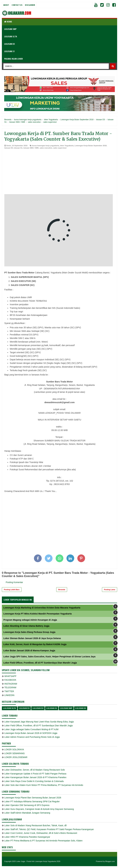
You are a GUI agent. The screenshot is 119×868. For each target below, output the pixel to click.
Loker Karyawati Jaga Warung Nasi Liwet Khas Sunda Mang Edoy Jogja (39, 722)
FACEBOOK (10, 680)
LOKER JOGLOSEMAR (16, 757)
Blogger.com (110, 861)
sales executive (46, 148)
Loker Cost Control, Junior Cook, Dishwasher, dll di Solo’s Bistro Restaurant (41, 833)
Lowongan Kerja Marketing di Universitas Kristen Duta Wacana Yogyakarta (42, 608)
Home (8, 22)
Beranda (62, 590)
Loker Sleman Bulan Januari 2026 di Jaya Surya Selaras (32, 638)
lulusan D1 (24, 708)
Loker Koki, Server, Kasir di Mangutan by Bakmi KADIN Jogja (35, 644)
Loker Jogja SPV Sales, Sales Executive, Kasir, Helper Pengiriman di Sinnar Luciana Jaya (49, 657)
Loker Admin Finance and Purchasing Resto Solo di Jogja (32, 737)
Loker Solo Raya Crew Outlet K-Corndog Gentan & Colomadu (34, 781)
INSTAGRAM (11, 684)
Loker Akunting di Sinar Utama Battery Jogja (26, 626)
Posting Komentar (14, 582)
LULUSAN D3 (9, 44)
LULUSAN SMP (10, 29)
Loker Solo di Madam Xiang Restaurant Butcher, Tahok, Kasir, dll (35, 825)
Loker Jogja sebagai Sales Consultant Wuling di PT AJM (31, 729)
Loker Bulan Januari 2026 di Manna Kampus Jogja (29, 650)
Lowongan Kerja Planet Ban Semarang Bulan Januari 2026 (33, 798)
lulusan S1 (18, 148)
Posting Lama (110, 590)
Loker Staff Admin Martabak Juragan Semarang (27, 813)
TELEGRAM (10, 687)
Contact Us (17, 5)
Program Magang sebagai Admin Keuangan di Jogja (30, 620)
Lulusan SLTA (10, 708)
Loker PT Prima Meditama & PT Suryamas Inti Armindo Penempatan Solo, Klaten (43, 841)
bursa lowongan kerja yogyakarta (46, 146)
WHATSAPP (10, 676)
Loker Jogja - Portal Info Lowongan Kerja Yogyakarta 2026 (38, 861)
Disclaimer (30, 5)
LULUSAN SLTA (11, 36)
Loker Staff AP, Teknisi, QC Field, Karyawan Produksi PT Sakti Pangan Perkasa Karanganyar (49, 829)
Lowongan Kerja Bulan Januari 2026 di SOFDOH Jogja (31, 733)
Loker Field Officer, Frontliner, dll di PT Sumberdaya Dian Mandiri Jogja (40, 663)
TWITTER (9, 691)
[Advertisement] (59, 172)
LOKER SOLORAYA (14, 750)
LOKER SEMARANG (14, 753)
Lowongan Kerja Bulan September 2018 (91, 146)
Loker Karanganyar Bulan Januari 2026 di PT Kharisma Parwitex (35, 777)
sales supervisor (60, 148)
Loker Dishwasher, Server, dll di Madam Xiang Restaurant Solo (35, 770)
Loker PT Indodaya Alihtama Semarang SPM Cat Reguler (32, 801)
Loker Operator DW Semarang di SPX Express (27, 805)
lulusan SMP (66, 708)
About (6, 5)
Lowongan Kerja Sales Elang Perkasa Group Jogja (29, 632)
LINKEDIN (9, 695)
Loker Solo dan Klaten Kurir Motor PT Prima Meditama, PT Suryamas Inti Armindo (44, 785)
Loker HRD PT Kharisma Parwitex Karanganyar (27, 837)
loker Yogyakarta (67, 146)
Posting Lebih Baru (12, 590)
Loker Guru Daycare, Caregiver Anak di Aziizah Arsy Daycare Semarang (39, 809)
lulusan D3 (9, 148)
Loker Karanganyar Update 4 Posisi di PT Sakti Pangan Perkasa (35, 774)
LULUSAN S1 (9, 51)
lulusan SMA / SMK (31, 148)
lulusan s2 (81, 708)
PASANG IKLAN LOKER (13, 59)
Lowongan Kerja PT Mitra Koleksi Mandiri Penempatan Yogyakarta (38, 614)
